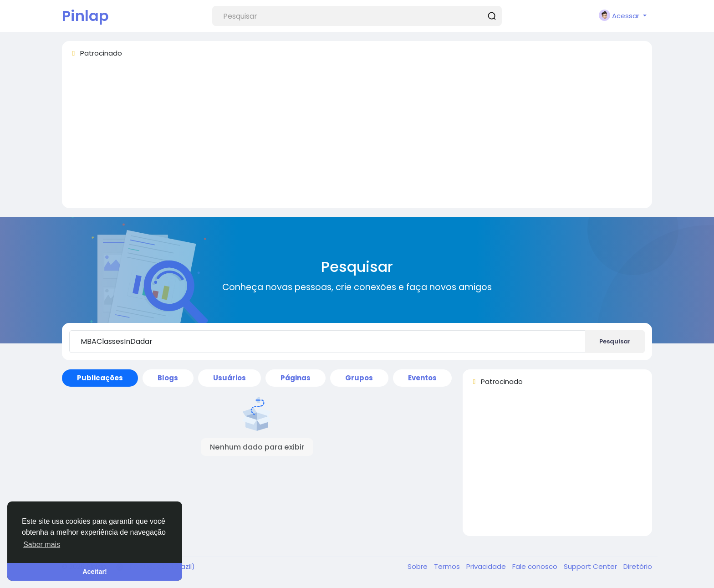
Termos (448, 566)
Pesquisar (615, 341)
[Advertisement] (342, 137)
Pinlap (85, 16)
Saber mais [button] (42, 545)
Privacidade (487, 566)
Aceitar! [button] (95, 572)
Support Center (591, 566)
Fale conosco (536, 566)
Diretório (638, 566)
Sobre (418, 566)
